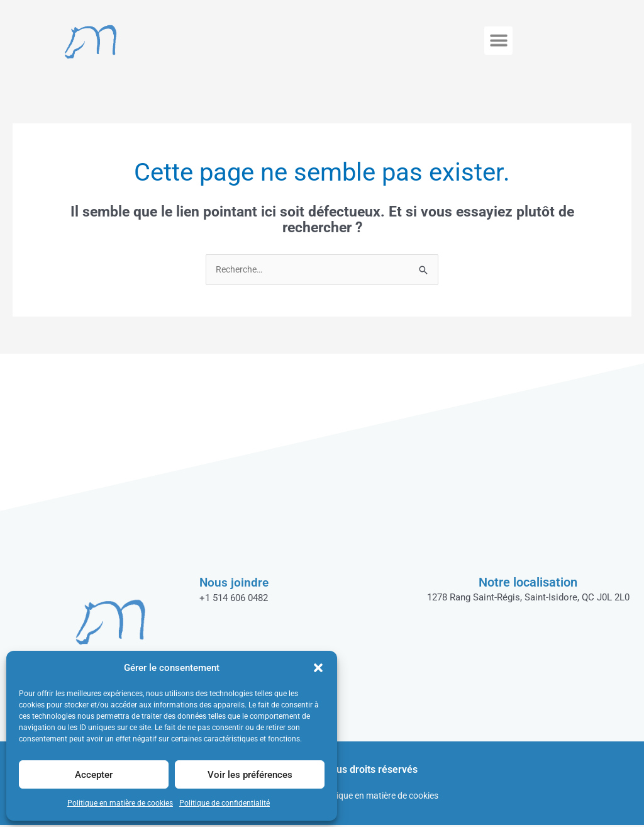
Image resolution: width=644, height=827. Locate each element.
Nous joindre (235, 583)
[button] (318, 668)
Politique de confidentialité (225, 803)
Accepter (94, 775)
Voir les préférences (250, 775)
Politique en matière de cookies (120, 803)
